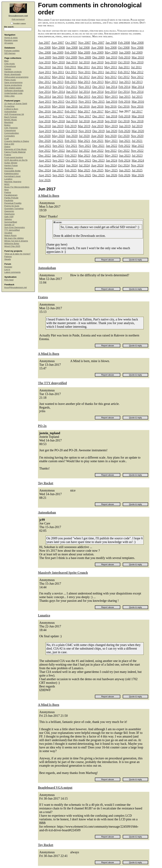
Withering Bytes (12, 244)
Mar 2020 (138, 131)
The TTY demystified (52, 383)
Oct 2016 (124, 106)
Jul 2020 (84, 136)
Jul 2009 (137, 52)
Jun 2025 (125, 170)
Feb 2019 (71, 126)
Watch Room (10, 235)
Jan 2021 (58, 141)
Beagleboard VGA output (55, 788)
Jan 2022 (112, 146)
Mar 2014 (138, 87)
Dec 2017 (98, 116)
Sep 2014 (111, 92)
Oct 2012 (124, 77)
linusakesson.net (18, 16)
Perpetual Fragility (13, 203)
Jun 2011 (124, 67)
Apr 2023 (97, 156)
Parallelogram (11, 195)
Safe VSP (9, 217)
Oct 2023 (71, 160)
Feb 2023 (71, 156)
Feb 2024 (124, 160)
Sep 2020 (111, 136)
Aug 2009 (45, 57)
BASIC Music (11, 120)
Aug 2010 (97, 62)
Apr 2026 (45, 180)
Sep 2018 (111, 121)
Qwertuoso (9, 214)
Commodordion (12, 133)
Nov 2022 (137, 151)
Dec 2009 (98, 57)
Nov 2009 (85, 57)
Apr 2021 (97, 141)
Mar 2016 (138, 102)
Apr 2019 (97, 126)
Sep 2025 (58, 175)
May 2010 (58, 62)
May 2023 (111, 156)
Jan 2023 (58, 156)
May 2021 (111, 141)
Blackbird (9, 122)
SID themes (10, 53)
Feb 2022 (124, 146)
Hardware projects (13, 72)
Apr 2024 (45, 165)
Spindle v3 (9, 225)
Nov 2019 (85, 131)
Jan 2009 (58, 52)
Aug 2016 (97, 106)
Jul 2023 (137, 156)
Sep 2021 (58, 146)
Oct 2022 (124, 151)
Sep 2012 (111, 77)
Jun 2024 (72, 165)
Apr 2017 (97, 111)
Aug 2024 (97, 165)
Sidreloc (8, 219)
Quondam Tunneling (14, 209)
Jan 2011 (58, 67)
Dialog (7, 147)
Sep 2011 (58, 72)
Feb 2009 (71, 52)
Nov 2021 (85, 146)
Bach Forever (11, 117)
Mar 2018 (138, 116)
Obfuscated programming (16, 77)
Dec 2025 (98, 175)
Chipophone (10, 66)
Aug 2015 (45, 102)
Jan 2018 (112, 116)
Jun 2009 (125, 52)
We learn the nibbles (14, 238)
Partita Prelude (11, 198)
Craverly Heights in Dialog (17, 141)
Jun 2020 (72, 136)
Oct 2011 (71, 72)
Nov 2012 (137, 77)
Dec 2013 (98, 87)
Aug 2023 (45, 160)
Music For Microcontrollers (17, 187)
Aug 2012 (97, 77)
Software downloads (14, 91)
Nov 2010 (137, 62)
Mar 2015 (84, 97)
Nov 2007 (84, 43)
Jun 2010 (72, 62)
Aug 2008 (97, 48)
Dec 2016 (45, 111)
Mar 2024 (138, 160)
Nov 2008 (137, 48)
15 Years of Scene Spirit (16, 104)
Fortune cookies (12, 51)
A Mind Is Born (11, 109)
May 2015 (111, 97)
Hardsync (9, 168)
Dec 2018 (45, 126)
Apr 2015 (97, 97)
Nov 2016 (137, 106)
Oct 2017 (71, 116)
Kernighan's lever (12, 176)
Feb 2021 (71, 141)
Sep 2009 (58, 57)
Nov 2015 (85, 102)
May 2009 (111, 52)
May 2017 (111, 111)
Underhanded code (13, 93)
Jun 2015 (125, 97)
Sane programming (13, 82)
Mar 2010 (138, 57)
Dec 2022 (45, 156)
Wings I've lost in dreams (16, 241)
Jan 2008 (111, 43)
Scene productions (13, 85)
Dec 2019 (98, 131)
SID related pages (13, 88)
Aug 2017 (45, 116)
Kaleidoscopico (11, 174)
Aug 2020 (97, 136)
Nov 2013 (85, 87)
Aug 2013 (45, 87)
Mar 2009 (84, 52)
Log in (7, 270)
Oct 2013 (71, 87)
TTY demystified (12, 230)
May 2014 (58, 92)
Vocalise (8, 233)
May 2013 (111, 82)
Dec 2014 (45, 97)
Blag (6, 61)
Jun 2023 (125, 156)
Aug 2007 (58, 43)
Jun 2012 (72, 77)
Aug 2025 (45, 175)
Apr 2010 (45, 62)
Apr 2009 (97, 52)
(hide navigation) (18, 19)
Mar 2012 (137, 72)
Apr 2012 (45, 77)
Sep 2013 (58, 87)
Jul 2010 (84, 62)
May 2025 (111, 170)
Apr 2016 (45, 106)
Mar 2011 (84, 67)
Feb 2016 (124, 102)
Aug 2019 (45, 131)
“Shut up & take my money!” (17, 254)
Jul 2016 (84, 106)
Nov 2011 (84, 72)
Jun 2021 (125, 141)
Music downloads (12, 74)
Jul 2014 (84, 92)
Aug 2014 (97, 92)
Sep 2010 (111, 62)
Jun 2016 (72, 106)
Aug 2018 (97, 121)
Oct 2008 (124, 48)
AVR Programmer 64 (14, 114)
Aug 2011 (45, 72)
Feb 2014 (124, 87)
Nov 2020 (137, 136)
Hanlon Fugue (11, 165)
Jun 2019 (125, 126)
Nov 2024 (137, 165)
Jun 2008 (72, 48)
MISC (7, 184)
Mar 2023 (84, 156)
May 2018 (58, 121)
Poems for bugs (12, 206)
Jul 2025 (137, 170)
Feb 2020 (124, 131)
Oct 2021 (71, 146)
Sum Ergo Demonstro (15, 227)
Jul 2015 (137, 97)
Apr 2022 (45, 151)
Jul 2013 (137, 82)
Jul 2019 (137, 126)
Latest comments (12, 272)
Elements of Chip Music (16, 149)
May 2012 (58, 77)
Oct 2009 (71, 57)
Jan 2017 (58, 111)
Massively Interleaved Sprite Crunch (63, 573)
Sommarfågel (11, 222)
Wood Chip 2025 (12, 246)
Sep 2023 (58, 160)
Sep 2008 (111, 48)
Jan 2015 (58, 97)
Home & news (11, 38)
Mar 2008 (137, 43)
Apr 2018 (45, 121)
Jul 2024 (84, 165)
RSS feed (9, 280)
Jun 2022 (72, 151)
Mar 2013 (84, 82)
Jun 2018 (72, 121)
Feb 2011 (70, 67)
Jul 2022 (84, 151)
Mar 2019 (84, 126)
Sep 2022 (111, 151)
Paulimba (9, 200)
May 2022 (58, 151)
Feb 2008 (124, 43)
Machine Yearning (13, 182)
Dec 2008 (45, 52)
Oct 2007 (71, 43)
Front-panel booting (14, 157)
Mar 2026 (138, 175)
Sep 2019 (58, 131)
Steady (8, 259)
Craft (7, 139)
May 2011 (111, 67)
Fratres (8, 155)
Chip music (10, 64)
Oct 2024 (124, 165)
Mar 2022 (138, 146)
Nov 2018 (137, 121)
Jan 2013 (58, 82)
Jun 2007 (44, 43)
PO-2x (42, 426)
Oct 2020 (124, 136)
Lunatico (8, 179)
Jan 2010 (112, 57)
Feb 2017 (71, 111)
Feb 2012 (124, 72)
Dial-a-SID (9, 144)
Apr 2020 (45, 136)
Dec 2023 (98, 160)
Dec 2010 (45, 67)
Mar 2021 (84, 141)
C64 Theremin (11, 128)
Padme (8, 192)
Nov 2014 (137, 92)
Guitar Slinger (11, 163)
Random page (11, 40)
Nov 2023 (85, 160)
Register (8, 267)
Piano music (10, 80)
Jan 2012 (111, 72)
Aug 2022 (97, 151)
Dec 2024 (45, 170)
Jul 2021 (137, 141)
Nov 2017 (85, 116)
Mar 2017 (84, 111)
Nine (6, 190)
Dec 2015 (98, 102)
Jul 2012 (84, 77)
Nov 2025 (85, 175)
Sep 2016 (111, 106)
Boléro (7, 125)
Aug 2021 (45, 146)
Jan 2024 (112, 160)
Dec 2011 (98, 72)
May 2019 (111, 126)
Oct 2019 (71, 131)
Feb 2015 (71, 97)
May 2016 (58, 106)
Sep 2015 (58, 102)
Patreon (8, 257)
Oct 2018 (124, 121)
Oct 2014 (124, 92)
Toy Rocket (46, 483)
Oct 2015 (71, 102)
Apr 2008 (45, 48)
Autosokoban (11, 112)
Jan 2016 (112, 102)
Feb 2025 (71, 170)
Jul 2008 (84, 48)
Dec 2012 (45, 82)
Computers (9, 136)
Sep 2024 (111, 165)
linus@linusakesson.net (16, 287)
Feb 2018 (124, 116)
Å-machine (9, 106)
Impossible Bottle (12, 171)
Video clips (9, 96)
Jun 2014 (72, 92)
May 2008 (58, 48)
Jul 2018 (84, 121)
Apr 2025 (97, 170)
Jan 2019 (58, 126)
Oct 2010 (124, 62)
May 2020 (58, 136)
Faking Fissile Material (15, 152)
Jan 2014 (112, 87)
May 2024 (58, 165)
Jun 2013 (125, 82)
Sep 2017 (58, 116)
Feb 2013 (71, 82)
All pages (9, 43)
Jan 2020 (112, 131)
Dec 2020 (45, 141)
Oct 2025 (71, 175)
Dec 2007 (98, 43)
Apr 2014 (45, 92)
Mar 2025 (84, 170)
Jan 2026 (112, 175)
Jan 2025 (58, 170)
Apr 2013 (97, 82)
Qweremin (9, 211)
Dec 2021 (98, 146)
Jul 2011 (136, 67)
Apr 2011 (97, 67)
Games (8, 69)
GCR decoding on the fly (16, 160)
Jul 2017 (137, 111)
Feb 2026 (124, 175)
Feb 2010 (124, 57)
